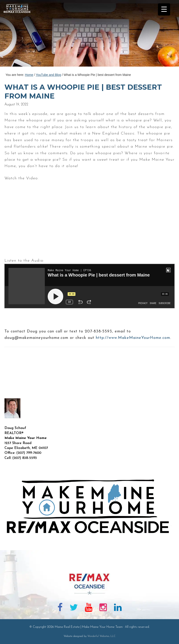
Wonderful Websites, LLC (101, 636)
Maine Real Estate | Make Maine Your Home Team (20, 35)
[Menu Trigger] (164, 9)
